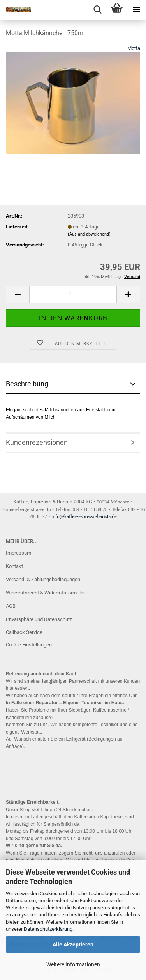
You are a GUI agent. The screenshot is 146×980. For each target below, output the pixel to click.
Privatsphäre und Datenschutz (39, 619)
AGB (11, 606)
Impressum (18, 553)
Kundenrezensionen (37, 442)
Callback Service (24, 632)
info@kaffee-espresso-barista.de (84, 516)
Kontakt (14, 566)
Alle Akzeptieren (73, 944)
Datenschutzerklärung (48, 929)
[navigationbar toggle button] (136, 10)
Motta (134, 48)
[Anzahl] (73, 295)
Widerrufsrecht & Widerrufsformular (45, 593)
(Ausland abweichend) (89, 234)
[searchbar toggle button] (97, 10)
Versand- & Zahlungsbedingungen (43, 579)
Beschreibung (27, 384)
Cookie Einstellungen (29, 645)
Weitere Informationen (73, 964)
